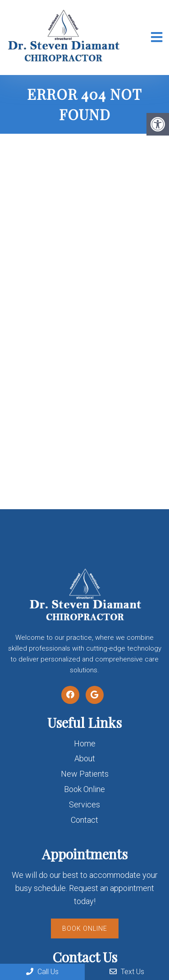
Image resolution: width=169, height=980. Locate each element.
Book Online (84, 789)
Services (84, 804)
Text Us (127, 972)
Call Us (42, 972)
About (85, 758)
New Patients (85, 774)
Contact (84, 820)
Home (85, 743)
